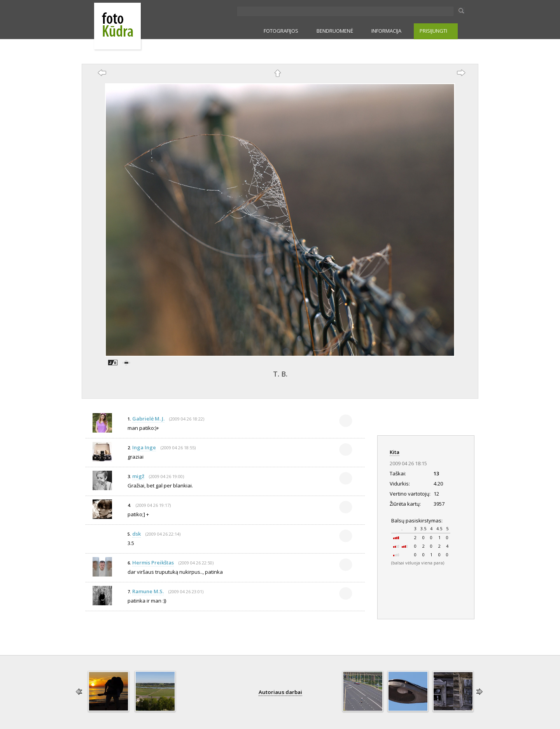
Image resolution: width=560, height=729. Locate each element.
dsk (136, 534)
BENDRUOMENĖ (335, 31)
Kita (395, 452)
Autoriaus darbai (280, 692)
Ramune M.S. (148, 591)
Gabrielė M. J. (148, 419)
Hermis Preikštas (153, 563)
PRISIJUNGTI (433, 31)
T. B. (280, 374)
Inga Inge (144, 447)
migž (138, 476)
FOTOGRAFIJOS (281, 31)
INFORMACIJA (386, 31)
